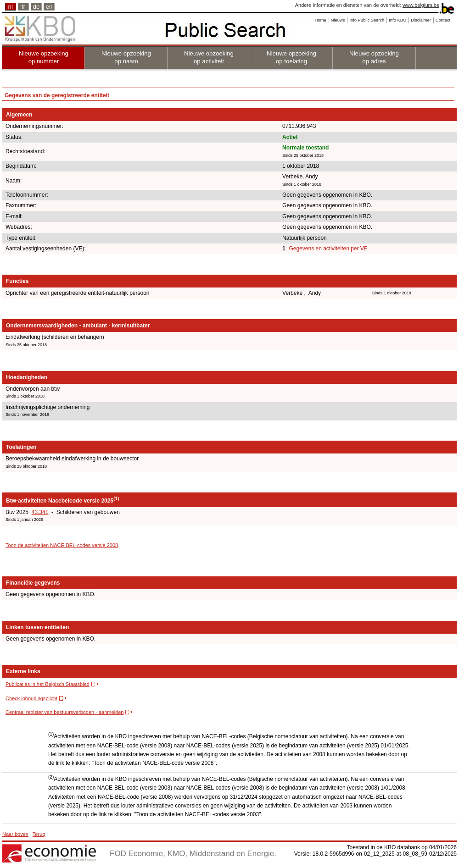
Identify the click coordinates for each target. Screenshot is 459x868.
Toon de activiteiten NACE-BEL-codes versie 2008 (62, 545)
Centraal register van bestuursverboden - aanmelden (64, 712)
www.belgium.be (421, 5)
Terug (39, 834)
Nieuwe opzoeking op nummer (44, 57)
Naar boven (15, 834)
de (36, 7)
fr (23, 7)
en (49, 7)
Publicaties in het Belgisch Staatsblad (48, 684)
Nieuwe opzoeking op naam (126, 57)
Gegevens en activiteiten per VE (328, 249)
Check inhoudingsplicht (31, 698)
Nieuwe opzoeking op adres (374, 57)
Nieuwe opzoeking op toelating (291, 57)
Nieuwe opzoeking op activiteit (209, 57)
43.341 (40, 512)
